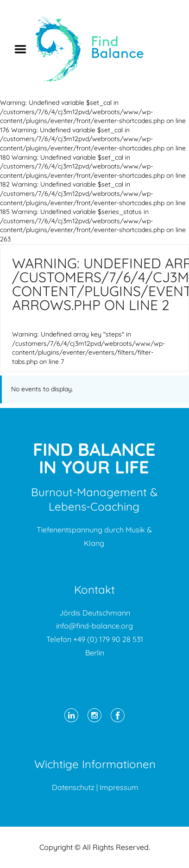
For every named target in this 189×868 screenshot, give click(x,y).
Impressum (119, 787)
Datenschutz (73, 787)
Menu (24, 49)
